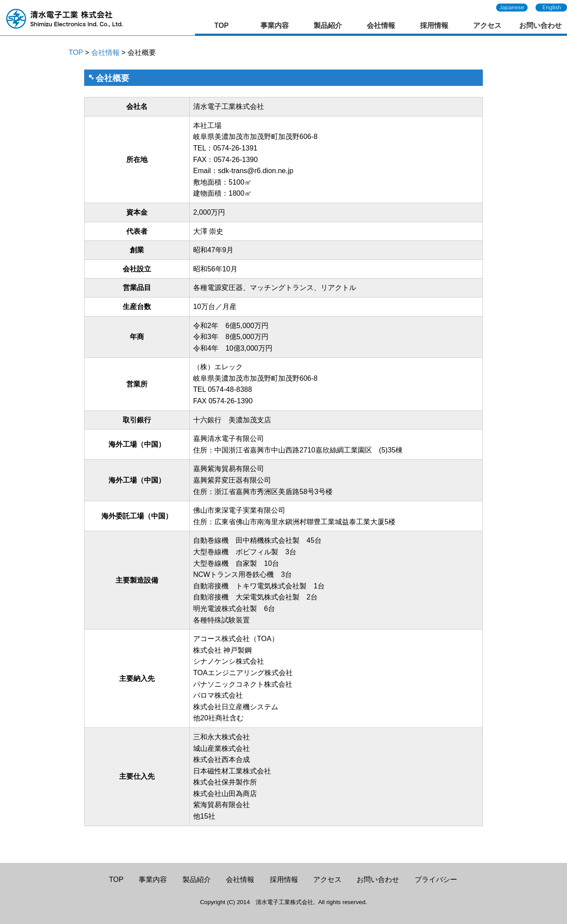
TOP (222, 25)
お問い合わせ (540, 25)
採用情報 (434, 25)
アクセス (487, 25)
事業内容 (275, 25)
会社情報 (381, 25)
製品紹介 (328, 25)
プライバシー (436, 880)
